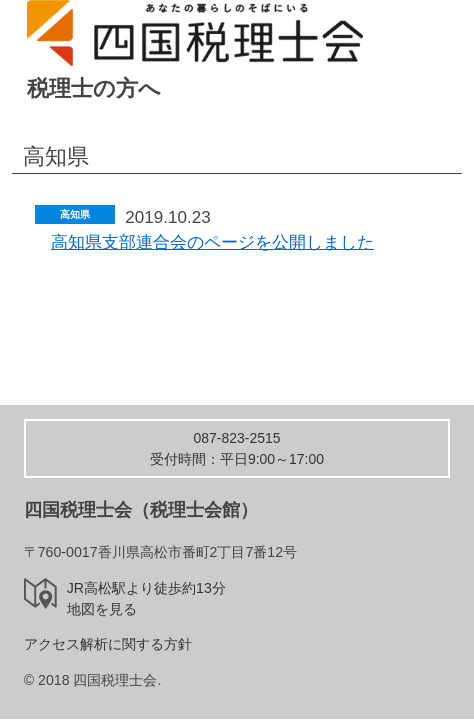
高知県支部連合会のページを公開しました (212, 242)
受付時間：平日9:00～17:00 (237, 448)
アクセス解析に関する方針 (108, 644)
